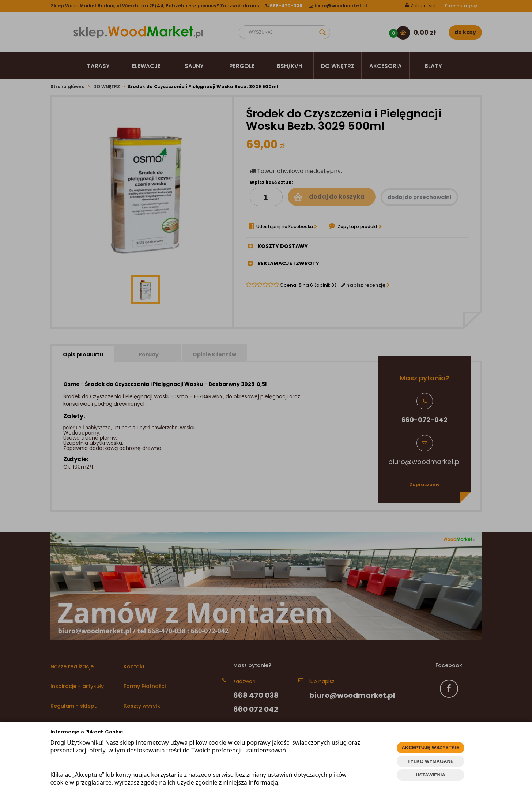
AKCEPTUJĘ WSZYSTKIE (430, 747)
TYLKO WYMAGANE (430, 761)
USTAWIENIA (431, 775)
